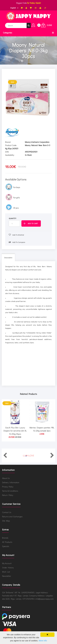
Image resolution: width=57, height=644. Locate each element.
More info (43, 641)
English (13, 8)
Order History (8, 568)
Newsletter (7, 576)
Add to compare (17, 242)
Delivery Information (11, 482)
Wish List (6, 572)
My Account (7, 563)
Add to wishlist (16, 235)
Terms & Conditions (10, 491)
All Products (7, 542)
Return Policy (8, 495)
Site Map (6, 521)
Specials (6, 546)
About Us (6, 478)
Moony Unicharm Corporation (37, 142)
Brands (5, 538)
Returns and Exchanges (12, 517)
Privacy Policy (8, 487)
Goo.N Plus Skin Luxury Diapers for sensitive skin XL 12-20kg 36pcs (15, 431)
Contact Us (7, 512)
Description (8, 258)
